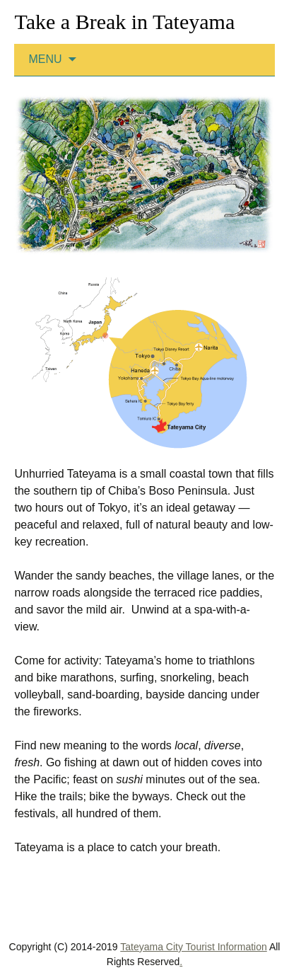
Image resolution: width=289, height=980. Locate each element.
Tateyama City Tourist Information (194, 947)
